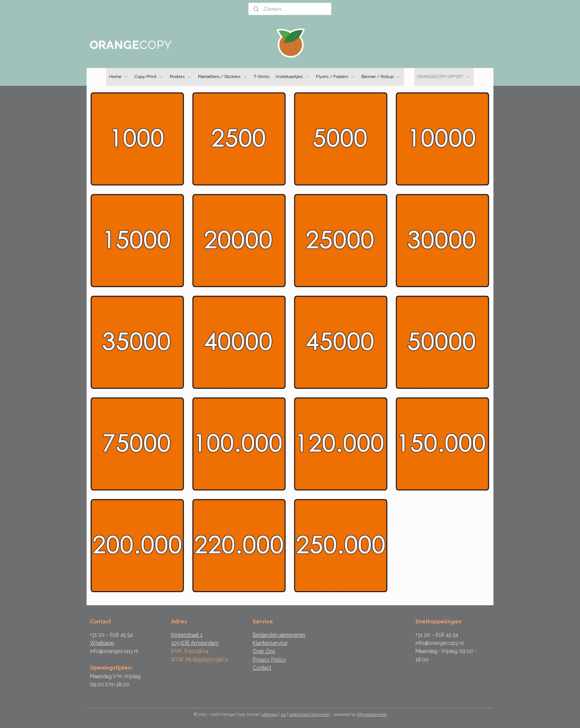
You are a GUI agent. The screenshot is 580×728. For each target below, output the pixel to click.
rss (283, 715)
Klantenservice (270, 643)
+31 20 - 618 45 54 (111, 635)
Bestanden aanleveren (279, 635)
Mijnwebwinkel (372, 715)
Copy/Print (149, 77)
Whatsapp (102, 643)
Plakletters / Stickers (223, 77)
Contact (262, 668)
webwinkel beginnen (309, 715)
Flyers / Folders (336, 77)
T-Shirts (262, 77)
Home (119, 77)
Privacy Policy (269, 660)
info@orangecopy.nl (114, 651)
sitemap (270, 715)
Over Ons (264, 651)
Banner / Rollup (381, 77)
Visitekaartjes (293, 77)
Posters (181, 77)
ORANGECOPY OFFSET (444, 77)
